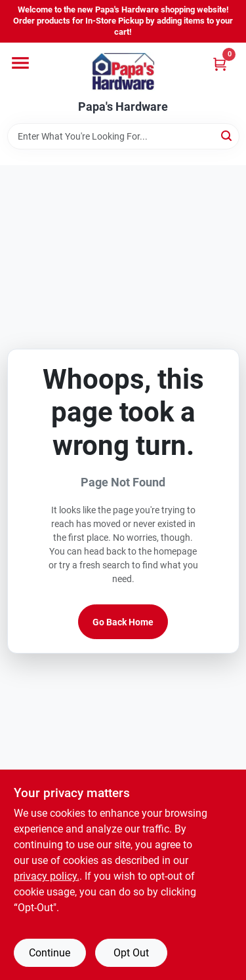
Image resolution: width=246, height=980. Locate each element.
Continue (50, 953)
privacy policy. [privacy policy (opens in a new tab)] (47, 876)
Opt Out (131, 953)
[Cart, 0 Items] (220, 64)
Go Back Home (123, 622)
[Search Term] (123, 136)
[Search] (227, 135)
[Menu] (20, 63)
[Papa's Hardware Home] (123, 71)
